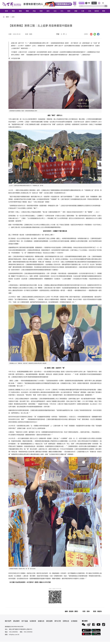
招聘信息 (66, 621)
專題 (104, 11)
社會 (83, 11)
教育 (69, 11)
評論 (34, 11)
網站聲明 (16, 621)
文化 (62, 11)
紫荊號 (97, 11)
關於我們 (8, 621)
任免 (90, 11)
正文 (13, 17)
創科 (48, 11)
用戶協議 (25, 621)
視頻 (20, 11)
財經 (41, 11)
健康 (76, 11)
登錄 (89, 3)
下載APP (94, 3)
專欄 (27, 11)
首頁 (6, 11)
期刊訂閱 (58, 621)
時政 (13, 11)
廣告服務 (49, 621)
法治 (55, 11)
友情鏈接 (74, 621)
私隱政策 (33, 621)
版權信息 (41, 621)
